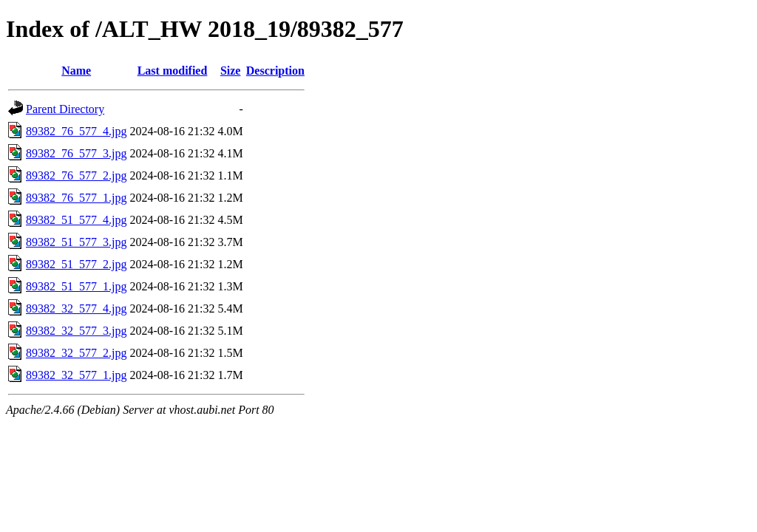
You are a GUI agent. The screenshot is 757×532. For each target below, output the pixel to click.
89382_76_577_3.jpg (76, 153)
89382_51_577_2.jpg (76, 264)
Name (76, 71)
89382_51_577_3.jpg (76, 242)
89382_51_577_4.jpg (76, 220)
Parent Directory (65, 109)
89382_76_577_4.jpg (76, 131)
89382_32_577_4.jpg (76, 308)
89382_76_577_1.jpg (76, 198)
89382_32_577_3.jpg (76, 331)
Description (275, 71)
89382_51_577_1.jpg (76, 286)
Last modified (173, 71)
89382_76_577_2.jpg (76, 175)
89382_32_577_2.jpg (76, 353)
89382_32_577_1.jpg (76, 375)
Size (231, 71)
